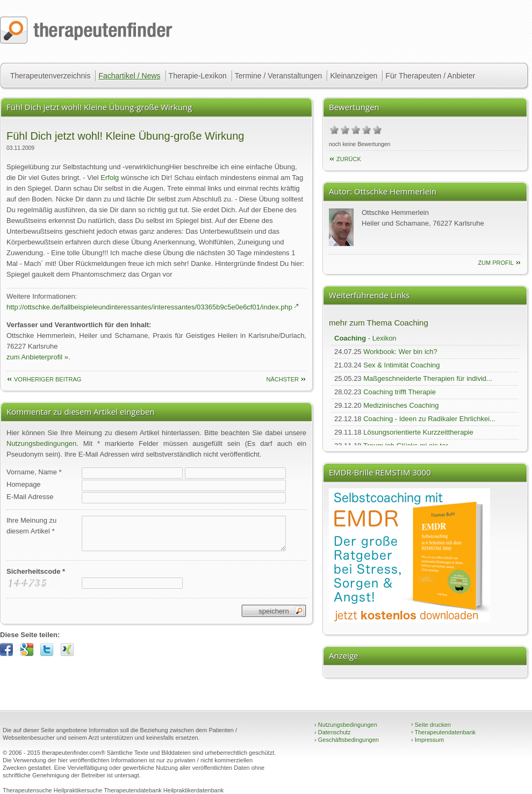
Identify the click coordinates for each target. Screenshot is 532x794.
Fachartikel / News (129, 76)
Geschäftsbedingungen (347, 740)
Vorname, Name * (34, 472)
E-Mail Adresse (30, 497)
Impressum (427, 740)
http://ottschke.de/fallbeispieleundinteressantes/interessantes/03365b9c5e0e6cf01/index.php (149, 307)
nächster (282, 379)
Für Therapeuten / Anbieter (430, 76)
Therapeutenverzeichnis (50, 76)
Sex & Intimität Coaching (401, 365)
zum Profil (496, 263)
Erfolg (110, 178)
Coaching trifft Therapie (400, 392)
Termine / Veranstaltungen (279, 76)
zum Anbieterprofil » (37, 357)
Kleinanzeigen (354, 76)
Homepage (24, 484)
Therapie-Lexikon (198, 76)
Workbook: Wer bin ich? (400, 352)
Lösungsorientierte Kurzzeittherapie (418, 432)
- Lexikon (365, 338)
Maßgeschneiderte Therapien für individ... (428, 378)
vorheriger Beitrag (48, 379)
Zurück (349, 159)
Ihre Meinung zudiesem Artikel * (31, 526)
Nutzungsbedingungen (41, 443)
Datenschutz (333, 732)
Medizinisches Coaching (401, 405)
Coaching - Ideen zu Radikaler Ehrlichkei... (429, 419)
